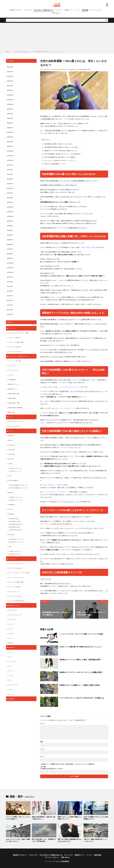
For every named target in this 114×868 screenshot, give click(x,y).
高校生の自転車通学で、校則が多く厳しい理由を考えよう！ (44, 818)
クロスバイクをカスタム (15, 352)
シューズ (11, 624)
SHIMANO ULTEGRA (16, 530)
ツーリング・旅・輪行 (15, 361)
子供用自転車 (12, 380)
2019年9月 (10, 165)
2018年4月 (10, 244)
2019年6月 (10, 179)
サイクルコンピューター (15, 615)
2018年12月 (10, 207)
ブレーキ (11, 680)
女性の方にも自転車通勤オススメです (54, 164)
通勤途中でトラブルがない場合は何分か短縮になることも (59, 151)
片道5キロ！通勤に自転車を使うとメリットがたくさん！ (95, 840)
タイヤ (10, 666)
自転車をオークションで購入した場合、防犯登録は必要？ (80, 660)
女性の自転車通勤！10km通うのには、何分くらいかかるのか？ (49, 52)
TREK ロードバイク (16, 554)
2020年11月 (10, 100)
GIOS (10, 476)
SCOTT (10, 509)
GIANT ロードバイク (16, 471)
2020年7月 (10, 118)
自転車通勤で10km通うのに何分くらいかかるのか (57, 144)
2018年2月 (10, 254)
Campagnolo (12, 445)
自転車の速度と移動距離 (15, 408)
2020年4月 (10, 132)
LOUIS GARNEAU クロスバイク (19, 485)
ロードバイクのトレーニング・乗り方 (19, 573)
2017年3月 (10, 305)
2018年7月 (10, 230)
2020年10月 (10, 104)
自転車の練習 (12, 398)
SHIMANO (11, 514)
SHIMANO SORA (15, 527)
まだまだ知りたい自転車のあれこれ (43, 10)
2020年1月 (10, 146)
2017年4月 (10, 300)
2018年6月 (10, 235)
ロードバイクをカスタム (15, 596)
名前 (42, 742)
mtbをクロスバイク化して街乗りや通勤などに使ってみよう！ (18, 840)
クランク (11, 652)
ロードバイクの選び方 (15, 587)
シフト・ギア (12, 661)
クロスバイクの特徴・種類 (16, 342)
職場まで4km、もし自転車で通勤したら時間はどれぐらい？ (70, 818)
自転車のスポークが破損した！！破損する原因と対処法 (80, 685)
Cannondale (12, 450)
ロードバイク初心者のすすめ (16, 601)
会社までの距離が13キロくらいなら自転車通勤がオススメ (96, 818)
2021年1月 (10, 90)
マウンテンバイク (13, 370)
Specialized (11, 534)
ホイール (11, 694)
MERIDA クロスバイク (16, 497)
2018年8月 (10, 226)
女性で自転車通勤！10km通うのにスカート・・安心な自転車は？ (61, 154)
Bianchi (10, 440)
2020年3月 (10, 137)
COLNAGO (11, 454)
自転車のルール (13, 389)
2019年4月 (10, 188)
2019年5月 (10, 184)
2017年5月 (10, 296)
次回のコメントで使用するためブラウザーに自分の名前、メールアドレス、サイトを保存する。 (69, 764)
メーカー (78, 10)
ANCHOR (11, 436)
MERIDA (11, 493)
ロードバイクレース (14, 591)
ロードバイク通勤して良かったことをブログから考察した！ (18, 818)
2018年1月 (10, 258)
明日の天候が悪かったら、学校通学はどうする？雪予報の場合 (44, 840)
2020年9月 (10, 109)
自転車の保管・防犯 (14, 394)
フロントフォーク (13, 685)
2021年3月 (10, 81)
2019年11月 (10, 156)
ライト (10, 638)
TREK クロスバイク (16, 551)
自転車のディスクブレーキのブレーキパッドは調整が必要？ (81, 672)
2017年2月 (10, 310)
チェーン (11, 671)
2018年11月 (10, 212)
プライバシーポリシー (96, 10)
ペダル (10, 689)
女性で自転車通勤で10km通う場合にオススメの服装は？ (59, 157)
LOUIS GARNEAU (13, 480)
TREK (10, 547)
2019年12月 (10, 151)
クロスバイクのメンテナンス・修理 (18, 333)
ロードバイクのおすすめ (15, 568)
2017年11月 (10, 268)
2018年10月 (10, 216)
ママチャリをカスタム (15, 426)
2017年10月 (10, 272)
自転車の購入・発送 (14, 403)
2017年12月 (10, 263)
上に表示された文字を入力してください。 (52, 769)
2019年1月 (10, 202)
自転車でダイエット (14, 384)
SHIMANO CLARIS (15, 521)
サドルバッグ (12, 619)
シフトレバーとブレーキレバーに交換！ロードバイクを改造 (81, 634)
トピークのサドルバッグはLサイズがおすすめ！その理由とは (82, 698)
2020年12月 (10, 95)
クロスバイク (28, 10)
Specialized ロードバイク (17, 542)
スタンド (11, 629)
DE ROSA (11, 459)
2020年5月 (10, 128)
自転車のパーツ (69, 10)
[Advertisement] (57, 37)
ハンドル (11, 675)
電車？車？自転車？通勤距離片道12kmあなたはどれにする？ (70, 840)
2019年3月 (10, 193)
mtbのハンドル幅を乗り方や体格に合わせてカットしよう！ (81, 647)
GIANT (10, 464)
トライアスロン (13, 366)
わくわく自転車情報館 (62, 861)
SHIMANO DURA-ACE (16, 524)
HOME (9, 52)
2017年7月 (10, 286)
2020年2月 (10, 142)
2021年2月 (10, 86)
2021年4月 (10, 76)
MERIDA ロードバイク (16, 500)
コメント (43, 724)
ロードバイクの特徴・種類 (16, 582)
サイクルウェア (13, 610)
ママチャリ (11, 417)
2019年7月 (10, 174)
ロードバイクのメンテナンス (16, 577)
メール (42, 749)
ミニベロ (11, 375)
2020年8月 (10, 114)
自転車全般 (85, 10)
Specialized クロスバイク (17, 539)
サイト (42, 757)
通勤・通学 (87, 70)
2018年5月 (10, 240)
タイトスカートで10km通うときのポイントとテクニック (59, 160)
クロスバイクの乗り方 (15, 338)
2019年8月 (10, 170)
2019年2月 (10, 198)
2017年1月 (10, 314)
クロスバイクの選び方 (15, 347)
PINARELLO (12, 505)
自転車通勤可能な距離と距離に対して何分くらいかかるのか (60, 147)
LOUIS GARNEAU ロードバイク (19, 488)
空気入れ (11, 643)
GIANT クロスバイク (16, 468)
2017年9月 (10, 277)
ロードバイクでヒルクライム (16, 563)
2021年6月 (10, 67)
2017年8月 (10, 282)
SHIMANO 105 (14, 519)
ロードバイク (59, 10)
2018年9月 (10, 221)
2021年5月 (10, 72)
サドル (10, 657)
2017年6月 (10, 291)
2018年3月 (10, 249)
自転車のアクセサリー (16, 10)
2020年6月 (10, 123)
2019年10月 (10, 160)
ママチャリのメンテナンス (16, 422)
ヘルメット (11, 633)
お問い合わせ (56, 13)
